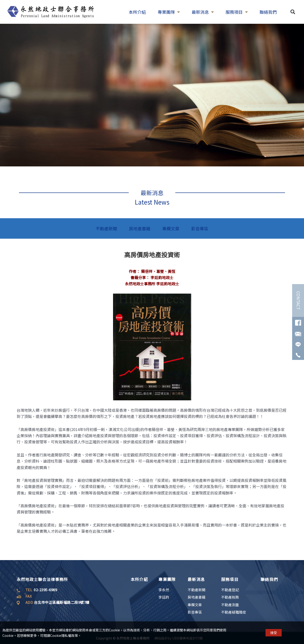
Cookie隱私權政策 (64, 638)
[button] (293, 6)
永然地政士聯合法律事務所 (42, 579)
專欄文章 (171, 228)
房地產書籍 (140, 228)
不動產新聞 (106, 228)
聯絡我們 (269, 579)
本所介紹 (139, 579)
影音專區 (200, 228)
